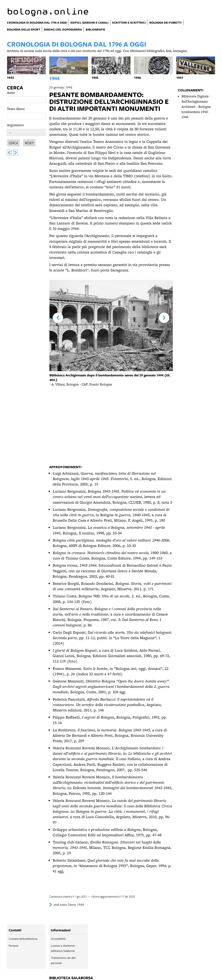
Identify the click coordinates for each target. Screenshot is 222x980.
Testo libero (16, 109)
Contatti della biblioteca (23, 939)
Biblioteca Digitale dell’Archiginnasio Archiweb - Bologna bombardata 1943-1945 (196, 107)
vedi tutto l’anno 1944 (69, 904)
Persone (14, 946)
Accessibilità (58, 939)
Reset (29, 142)
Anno (11, 93)
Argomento (15, 125)
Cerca (15, 88)
